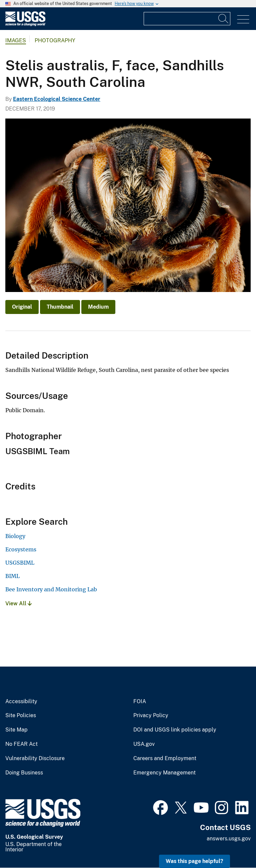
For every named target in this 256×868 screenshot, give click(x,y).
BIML (12, 576)
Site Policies (21, 716)
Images (16, 40)
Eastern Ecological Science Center (57, 99)
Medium (98, 307)
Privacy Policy (151, 716)
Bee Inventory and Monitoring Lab (51, 589)
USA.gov (144, 744)
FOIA (140, 702)
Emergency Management (164, 773)
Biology (15, 536)
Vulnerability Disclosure (35, 758)
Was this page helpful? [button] (194, 861)
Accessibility (21, 702)
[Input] (187, 19)
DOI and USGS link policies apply (175, 730)
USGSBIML (20, 563)
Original (22, 307)
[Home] (25, 24)
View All (18, 603)
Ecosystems (21, 549)
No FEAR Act (21, 744)
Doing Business (24, 773)
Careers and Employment (165, 758)
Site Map (16, 730)
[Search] (224, 19)
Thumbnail (60, 307)
